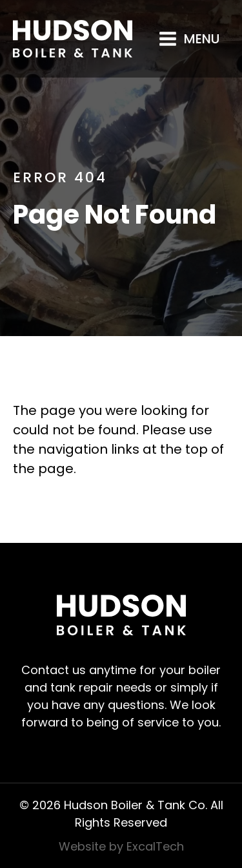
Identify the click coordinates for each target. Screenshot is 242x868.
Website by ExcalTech (121, 846)
